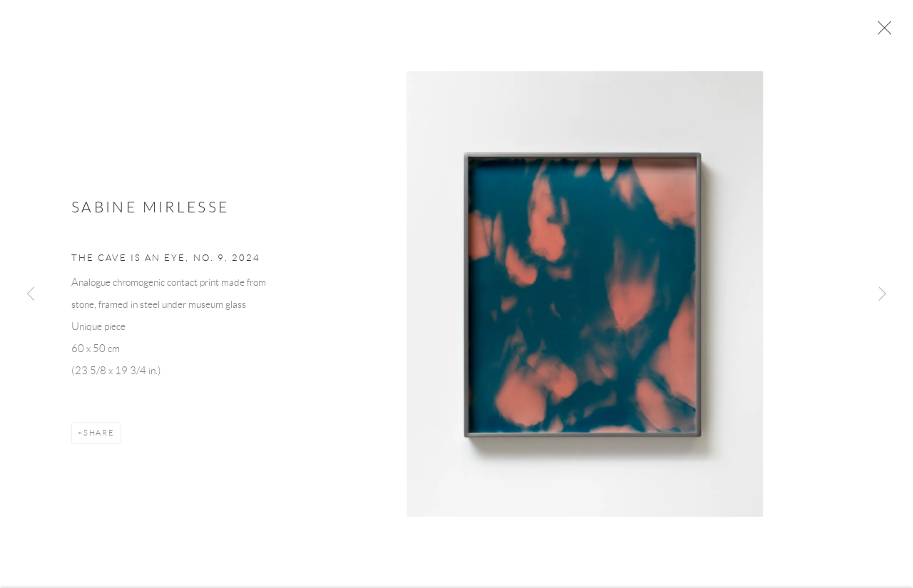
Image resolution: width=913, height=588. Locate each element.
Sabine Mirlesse (150, 211)
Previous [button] (31, 294)
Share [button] (99, 437)
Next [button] (882, 294)
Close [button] (884, 32)
